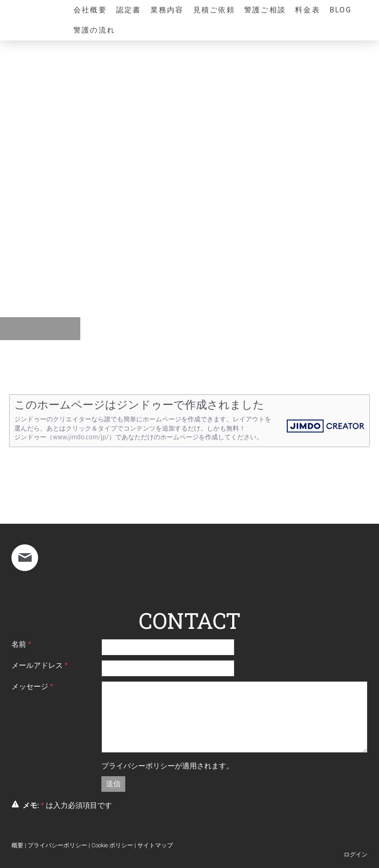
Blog (340, 10)
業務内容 (167, 10)
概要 (17, 845)
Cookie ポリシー (112, 845)
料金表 (308, 10)
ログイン (356, 854)
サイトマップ (155, 845)
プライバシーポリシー (138, 766)
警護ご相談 (265, 10)
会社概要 (90, 10)
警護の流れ (94, 30)
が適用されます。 (167, 766)
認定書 (129, 10)
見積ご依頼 (214, 10)
